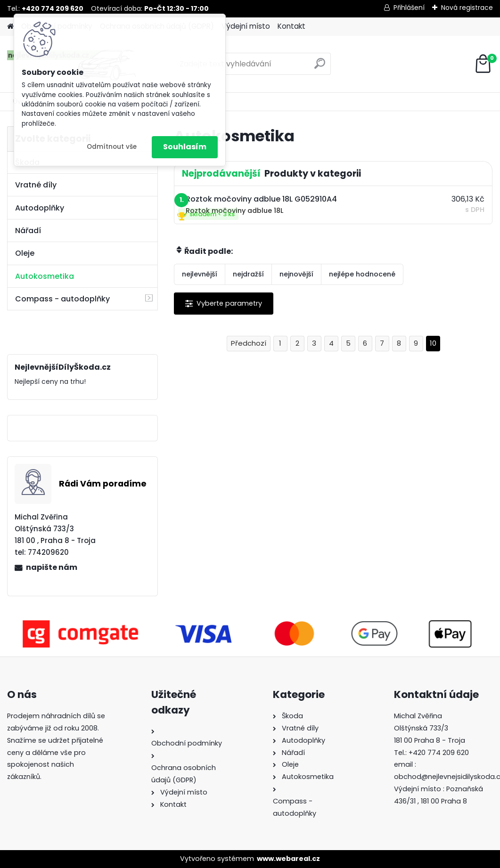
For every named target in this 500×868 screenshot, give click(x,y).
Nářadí (28, 231)
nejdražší (248, 274)
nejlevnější (200, 274)
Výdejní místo (246, 26)
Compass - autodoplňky (62, 299)
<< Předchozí (249, 344)
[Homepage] (10, 27)
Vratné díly (36, 185)
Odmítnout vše (112, 147)
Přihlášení (409, 8)
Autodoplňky (40, 208)
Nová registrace (467, 8)
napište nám (52, 567)
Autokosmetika (45, 276)
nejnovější (296, 274)
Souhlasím (185, 147)
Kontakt (291, 26)
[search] (320, 67)
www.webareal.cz (288, 859)
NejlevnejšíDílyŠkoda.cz (59, 428)
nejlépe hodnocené (362, 274)
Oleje (25, 253)
